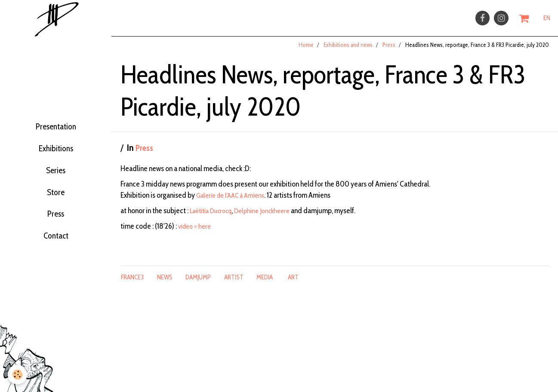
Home (306, 51)
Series (56, 175)
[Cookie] (18, 374)
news (165, 284)
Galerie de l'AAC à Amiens (234, 202)
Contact (56, 254)
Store (56, 201)
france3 (132, 284)
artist (234, 284)
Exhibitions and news (348, 51)
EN (547, 20)
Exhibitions (56, 148)
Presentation (56, 121)
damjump (198, 284)
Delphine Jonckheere (272, 217)
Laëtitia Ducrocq (214, 217)
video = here (196, 233)
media (265, 284)
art (293, 284)
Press (56, 228)
